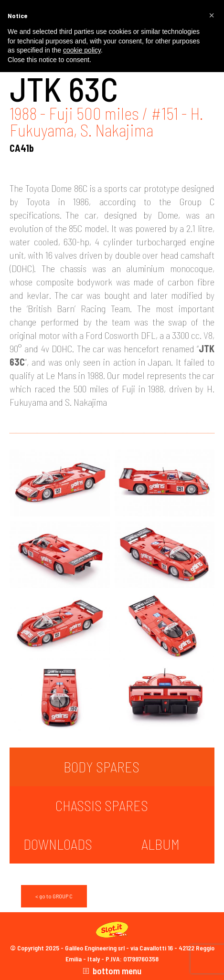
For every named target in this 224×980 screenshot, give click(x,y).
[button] (212, 15)
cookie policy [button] (82, 50)
